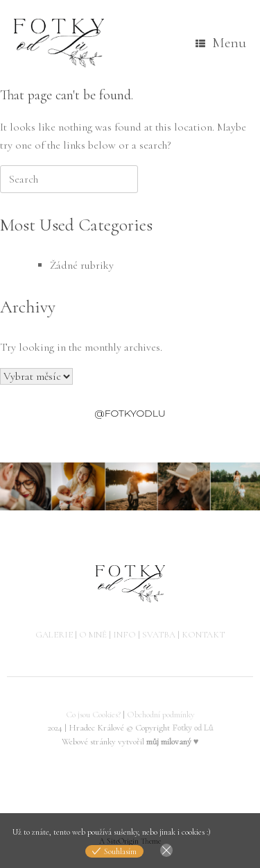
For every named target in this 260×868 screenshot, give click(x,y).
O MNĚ (93, 635)
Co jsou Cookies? (93, 715)
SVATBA (159, 635)
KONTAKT (203, 635)
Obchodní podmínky (161, 715)
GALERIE (54, 635)
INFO (124, 635)
